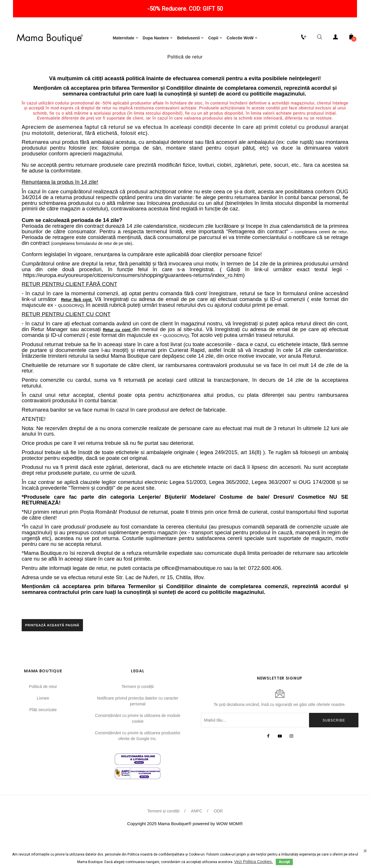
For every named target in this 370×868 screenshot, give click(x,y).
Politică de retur (43, 719)
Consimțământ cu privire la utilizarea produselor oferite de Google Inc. (138, 768)
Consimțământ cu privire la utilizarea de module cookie (138, 751)
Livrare (43, 731)
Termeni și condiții (138, 719)
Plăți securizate (43, 742)
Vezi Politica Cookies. (254, 862)
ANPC (197, 844)
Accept (284, 862)
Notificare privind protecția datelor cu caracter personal (138, 733)
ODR (218, 844)
